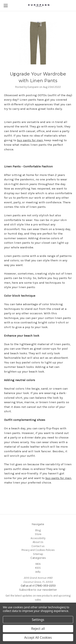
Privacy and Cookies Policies (38, 550)
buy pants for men (30, 140)
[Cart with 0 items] (74, 5)
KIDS (38, 568)
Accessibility (38, 538)
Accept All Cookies (38, 638)
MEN (38, 564)
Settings (38, 620)
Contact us (38, 546)
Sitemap (38, 554)
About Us (38, 542)
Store (38, 534)
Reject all (38, 629)
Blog (38, 530)
